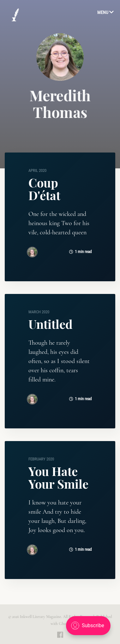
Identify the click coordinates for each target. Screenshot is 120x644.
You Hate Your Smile (58, 477)
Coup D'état (44, 189)
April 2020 (37, 170)
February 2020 (41, 459)
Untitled (51, 324)
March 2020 (39, 312)
